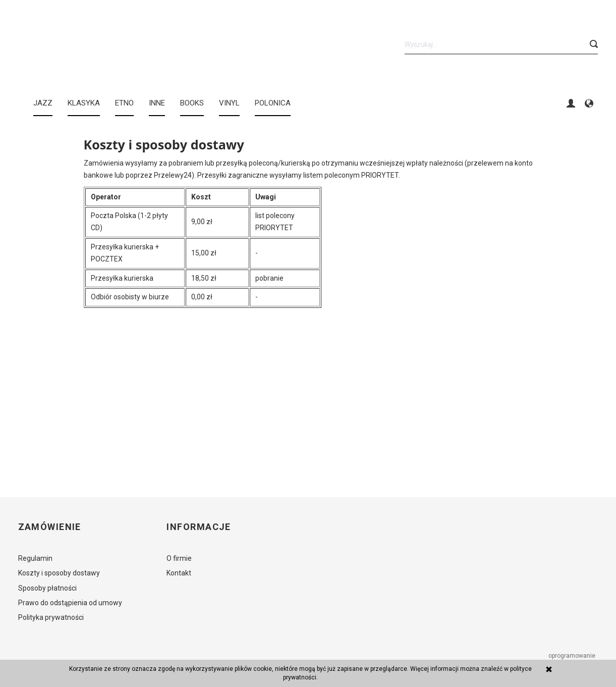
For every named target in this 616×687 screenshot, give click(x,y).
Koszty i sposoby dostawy (59, 573)
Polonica (273, 103)
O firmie (179, 558)
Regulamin (35, 558)
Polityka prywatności (51, 617)
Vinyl (229, 103)
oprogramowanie (573, 656)
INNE (157, 103)
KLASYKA (84, 103)
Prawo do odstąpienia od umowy (70, 603)
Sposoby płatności (47, 588)
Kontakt (179, 573)
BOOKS (192, 103)
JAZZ (43, 103)
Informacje (199, 527)
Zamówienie (50, 527)
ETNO (124, 103)
